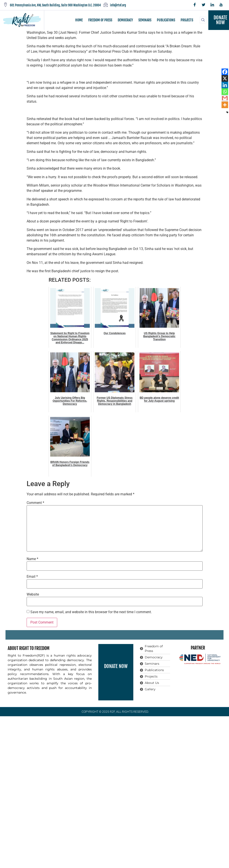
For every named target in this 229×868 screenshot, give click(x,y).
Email (32, 577)
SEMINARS (145, 20)
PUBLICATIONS (166, 20)
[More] (225, 105)
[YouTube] (221, 5)
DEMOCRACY (125, 20)
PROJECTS (187, 20)
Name (32, 559)
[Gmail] (225, 98)
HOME (79, 20)
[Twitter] (203, 5)
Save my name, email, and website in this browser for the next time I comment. (91, 612)
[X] (225, 78)
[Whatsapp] (225, 92)
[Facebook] (195, 5)
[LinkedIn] (212, 5)
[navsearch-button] (203, 20)
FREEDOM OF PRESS (100, 20)
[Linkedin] (225, 85)
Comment (35, 503)
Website (33, 594)
